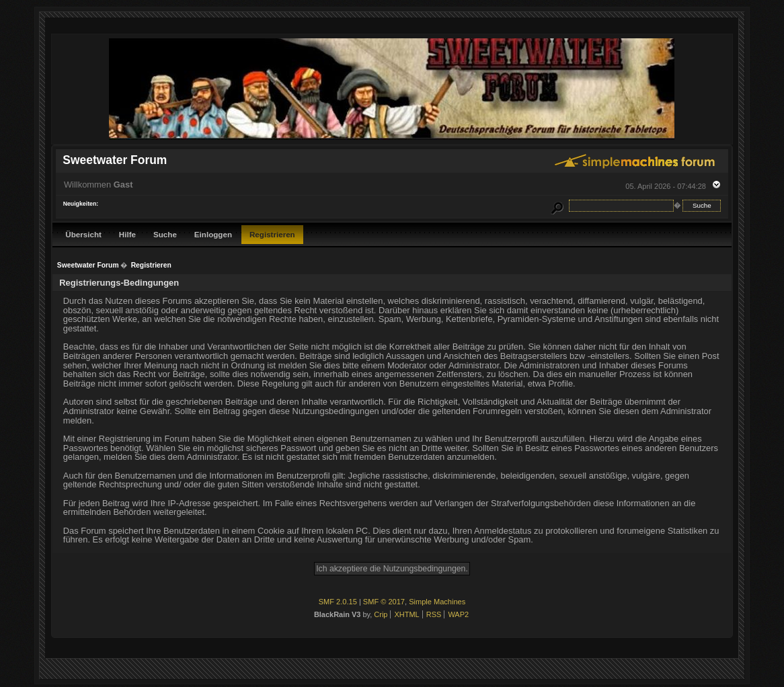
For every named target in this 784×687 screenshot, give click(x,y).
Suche (165, 234)
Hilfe (127, 234)
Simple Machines (437, 602)
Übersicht (83, 234)
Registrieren (272, 234)
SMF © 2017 (384, 602)
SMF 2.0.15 (338, 602)
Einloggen (213, 234)
